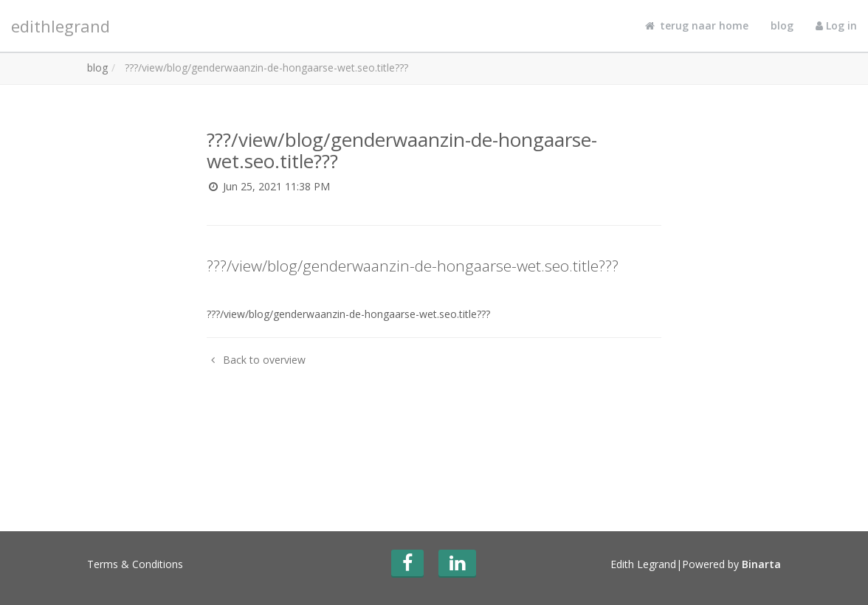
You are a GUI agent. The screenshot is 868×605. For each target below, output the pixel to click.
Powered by (731, 564)
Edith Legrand (643, 564)
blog (782, 25)
